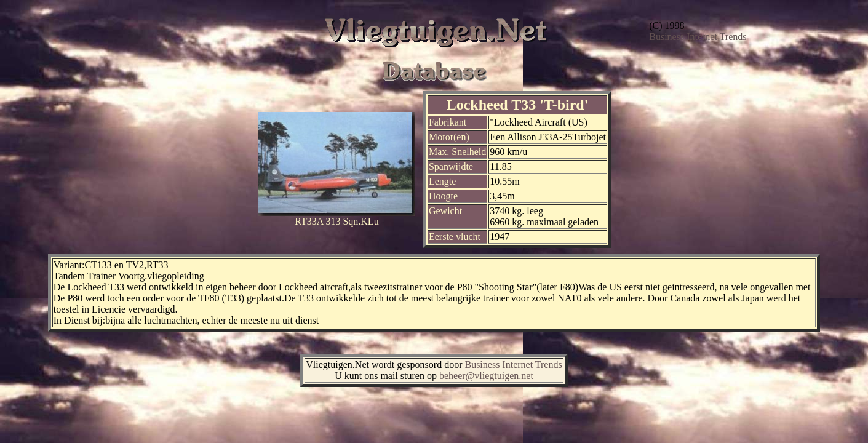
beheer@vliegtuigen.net (486, 376)
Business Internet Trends (698, 37)
